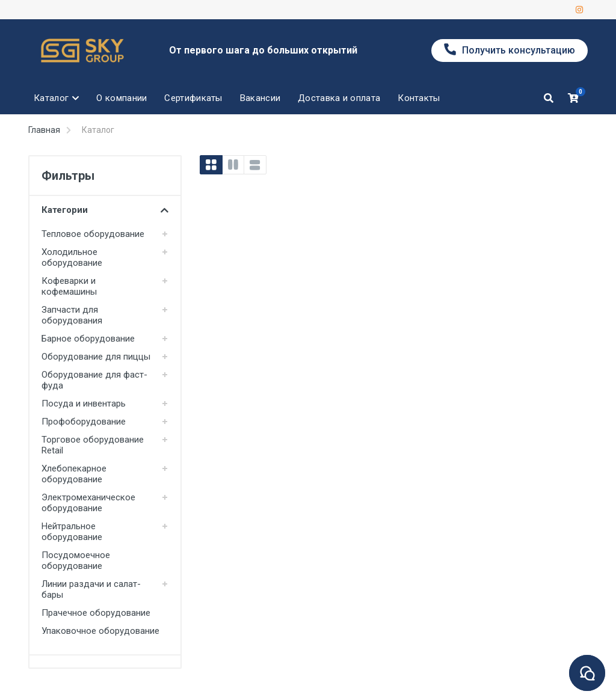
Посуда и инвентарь (84, 404)
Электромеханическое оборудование (88, 503)
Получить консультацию (510, 50)
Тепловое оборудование (93, 234)
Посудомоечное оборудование (76, 560)
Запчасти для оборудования (72, 315)
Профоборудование (84, 422)
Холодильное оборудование (72, 257)
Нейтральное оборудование (72, 532)
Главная (44, 130)
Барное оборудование (88, 339)
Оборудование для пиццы (96, 357)
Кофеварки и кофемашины (69, 286)
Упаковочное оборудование (100, 631)
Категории (105, 210)
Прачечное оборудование (96, 613)
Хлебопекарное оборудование (74, 474)
